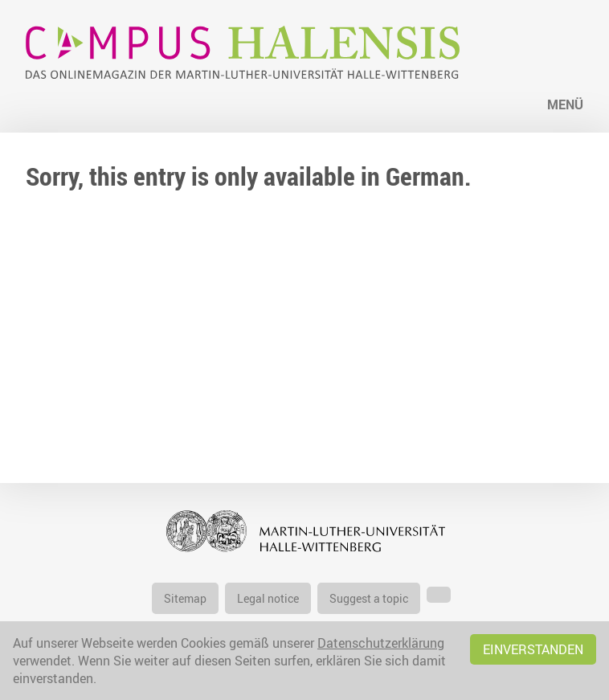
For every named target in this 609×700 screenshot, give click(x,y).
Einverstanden (533, 649)
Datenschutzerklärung (381, 643)
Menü (565, 104)
